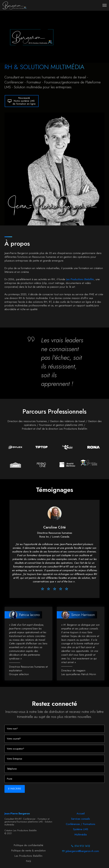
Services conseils (81, 822)
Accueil (81, 817)
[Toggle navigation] (105, 5)
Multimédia (81, 838)
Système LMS (81, 833)
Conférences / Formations (81, 828)
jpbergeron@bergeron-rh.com (82, 854)
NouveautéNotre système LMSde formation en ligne (22, 112)
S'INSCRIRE (15, 796)
